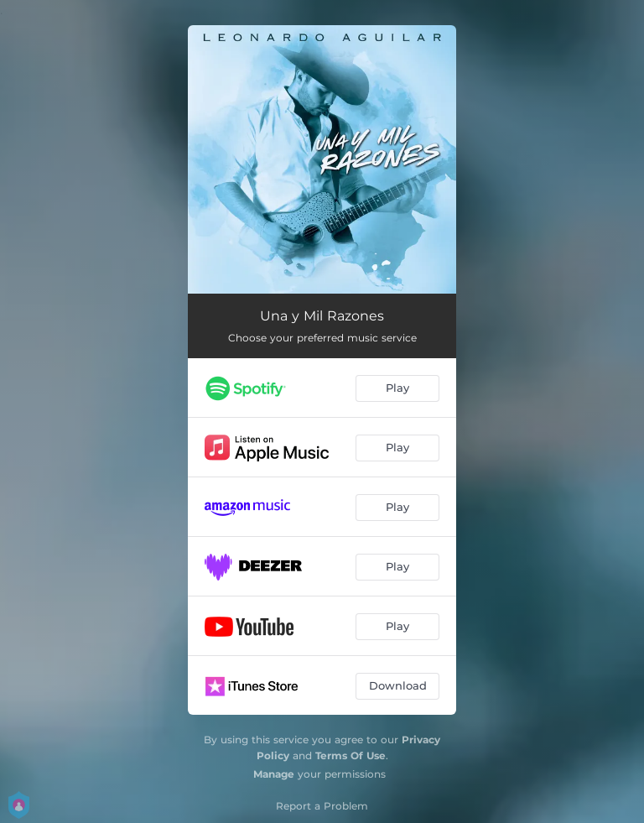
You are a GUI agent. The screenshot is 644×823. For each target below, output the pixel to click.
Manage (274, 774)
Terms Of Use (351, 755)
